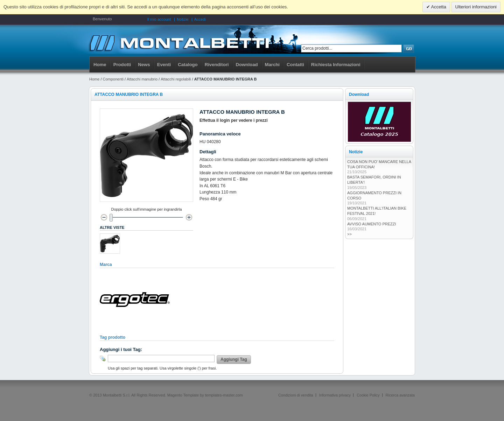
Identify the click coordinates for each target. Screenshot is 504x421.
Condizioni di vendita (296, 395)
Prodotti (122, 65)
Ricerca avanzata (400, 395)
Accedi (200, 19)
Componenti (113, 79)
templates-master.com (224, 395)
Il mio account (159, 19)
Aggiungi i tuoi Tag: (121, 349)
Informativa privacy (335, 395)
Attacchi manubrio (142, 79)
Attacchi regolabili (176, 79)
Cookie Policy (368, 395)
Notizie (183, 19)
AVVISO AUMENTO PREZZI (372, 224)
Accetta (438, 7)
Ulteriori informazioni (476, 7)
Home (100, 65)
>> (349, 234)
